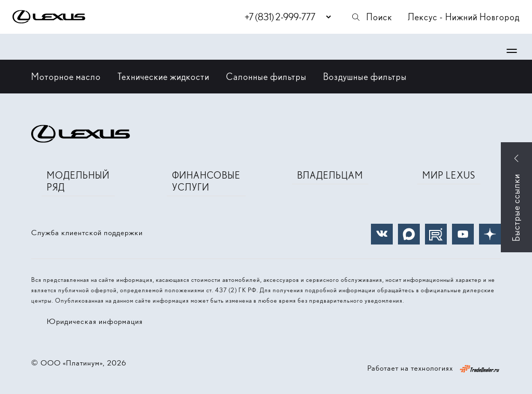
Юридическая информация (95, 321)
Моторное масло (66, 77)
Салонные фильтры (266, 77)
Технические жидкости (163, 77)
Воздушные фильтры (365, 77)
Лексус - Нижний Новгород (464, 17)
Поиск (371, 17)
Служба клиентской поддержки (87, 233)
